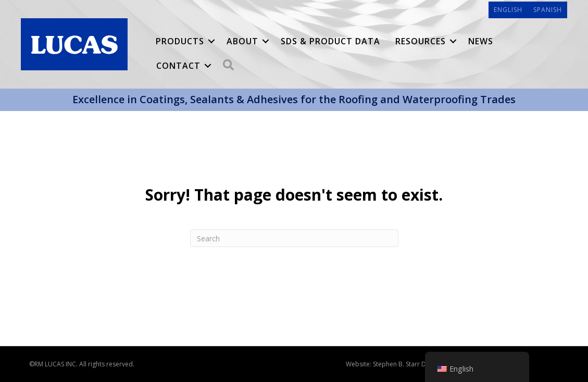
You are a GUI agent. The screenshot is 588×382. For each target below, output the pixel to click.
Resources (421, 41)
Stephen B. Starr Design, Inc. (414, 364)
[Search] (294, 238)
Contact (178, 66)
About (242, 41)
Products (180, 41)
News (481, 41)
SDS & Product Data (330, 41)
